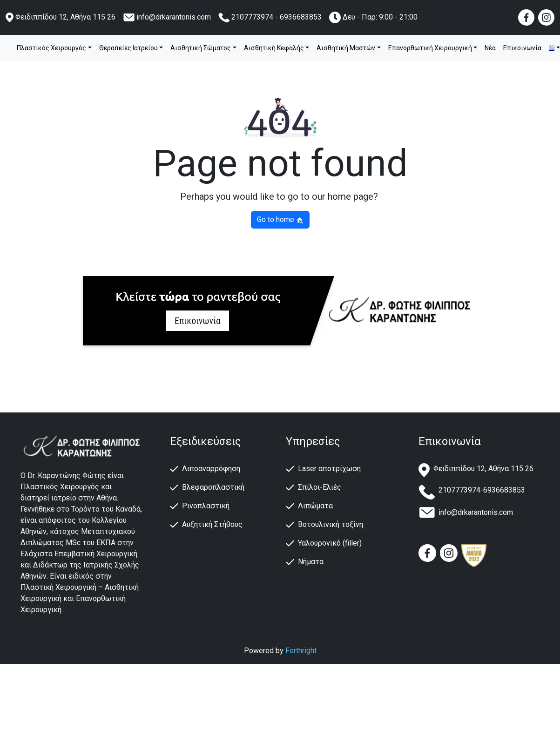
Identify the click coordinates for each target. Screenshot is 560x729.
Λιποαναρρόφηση (211, 469)
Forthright (301, 651)
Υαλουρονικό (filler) (330, 543)
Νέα (490, 48)
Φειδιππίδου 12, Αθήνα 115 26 (65, 17)
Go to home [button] (280, 219)
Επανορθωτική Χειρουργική (430, 48)
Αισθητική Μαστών (346, 48)
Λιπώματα (315, 506)
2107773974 (252, 17)
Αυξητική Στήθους (212, 524)
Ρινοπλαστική (206, 506)
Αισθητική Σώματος (201, 48)
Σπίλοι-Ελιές (320, 487)
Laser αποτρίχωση (329, 469)
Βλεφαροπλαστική (213, 487)
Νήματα (311, 562)
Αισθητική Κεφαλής (274, 48)
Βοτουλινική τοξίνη (331, 524)
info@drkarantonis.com (174, 17)
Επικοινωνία (522, 48)
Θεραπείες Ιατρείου (128, 48)
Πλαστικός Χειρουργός (51, 48)
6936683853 (301, 17)
